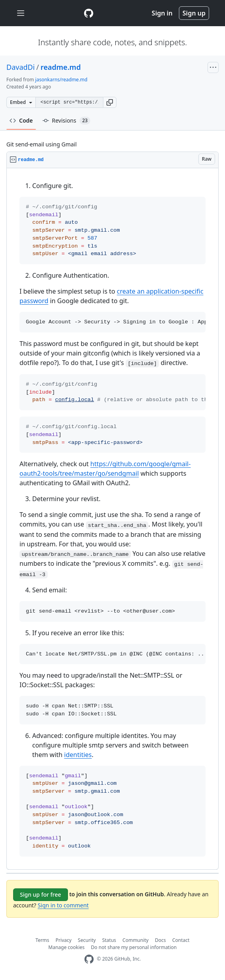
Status (109, 940)
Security (87, 940)
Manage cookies (67, 947)
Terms (42, 940)
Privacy (64, 940)
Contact (181, 940)
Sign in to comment (63, 905)
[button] (110, 102)
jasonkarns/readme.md (61, 80)
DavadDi (20, 67)
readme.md (61, 67)
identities (78, 755)
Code (21, 120)
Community (136, 940)
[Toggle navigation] (21, 13)
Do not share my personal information (134, 947)
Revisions (67, 121)
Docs (161, 940)
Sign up (194, 13)
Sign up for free (41, 894)
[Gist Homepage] (89, 13)
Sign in (162, 13)
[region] (112, 519)
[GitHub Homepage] (89, 959)
